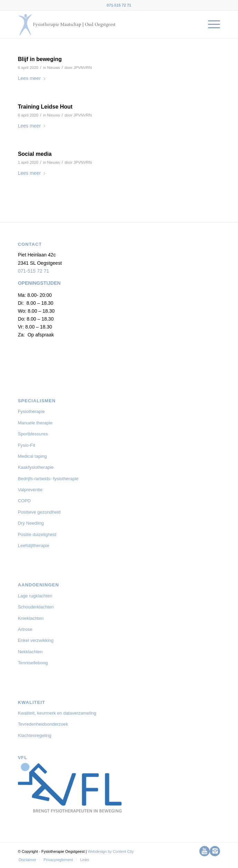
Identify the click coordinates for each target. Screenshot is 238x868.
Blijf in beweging (40, 59)
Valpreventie (30, 490)
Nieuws (53, 68)
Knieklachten (31, 618)
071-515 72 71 (34, 271)
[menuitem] (211, 24)
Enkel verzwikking (36, 640)
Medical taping (32, 456)
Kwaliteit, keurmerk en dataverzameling (57, 713)
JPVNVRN (83, 68)
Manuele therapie (35, 423)
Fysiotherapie (31, 411)
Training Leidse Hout (45, 107)
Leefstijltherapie (34, 546)
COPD (25, 501)
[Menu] (211, 24)
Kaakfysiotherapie (36, 467)
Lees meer (33, 78)
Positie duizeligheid (37, 534)
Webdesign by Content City (111, 851)
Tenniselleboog (33, 663)
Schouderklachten (36, 607)
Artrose (25, 629)
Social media (35, 154)
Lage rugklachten (35, 596)
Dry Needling (31, 523)
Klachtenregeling (35, 735)
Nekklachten (30, 652)
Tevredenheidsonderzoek (43, 724)
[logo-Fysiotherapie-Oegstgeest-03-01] (99, 24)
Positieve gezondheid (39, 512)
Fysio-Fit (27, 445)
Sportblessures (33, 434)
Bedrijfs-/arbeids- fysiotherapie (48, 479)
